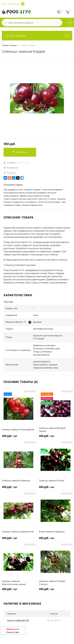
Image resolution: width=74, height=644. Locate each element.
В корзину (20, 152)
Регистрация (14, 4)
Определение (23, 4)
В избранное (11, 168)
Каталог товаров (37, 36)
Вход (4, 4)
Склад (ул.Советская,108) (18, 620)
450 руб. (10, 144)
